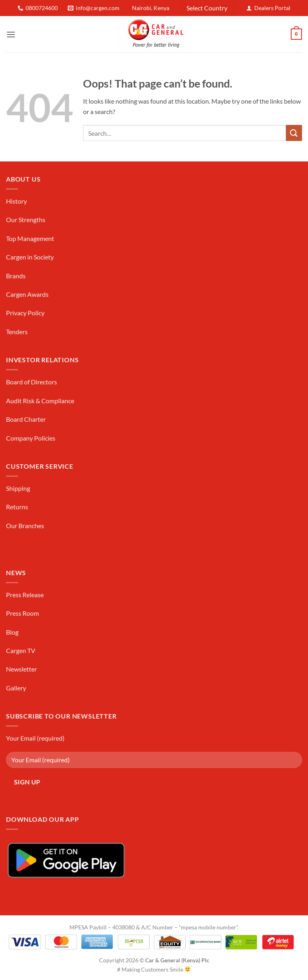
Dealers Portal (272, 8)
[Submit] (294, 133)
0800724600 (42, 8)
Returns (17, 507)
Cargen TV (21, 650)
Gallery (16, 688)
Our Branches (25, 526)
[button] (11, 34)
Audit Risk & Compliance (40, 401)
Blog (12, 632)
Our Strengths (26, 219)
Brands (16, 276)
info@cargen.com (98, 8)
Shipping (18, 488)
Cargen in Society (30, 257)
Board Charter (26, 419)
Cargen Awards (27, 294)
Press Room (22, 613)
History (16, 201)
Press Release (25, 595)
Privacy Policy (25, 313)
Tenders (17, 332)
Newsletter (21, 669)
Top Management (30, 238)
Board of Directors (31, 382)
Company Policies (31, 438)
